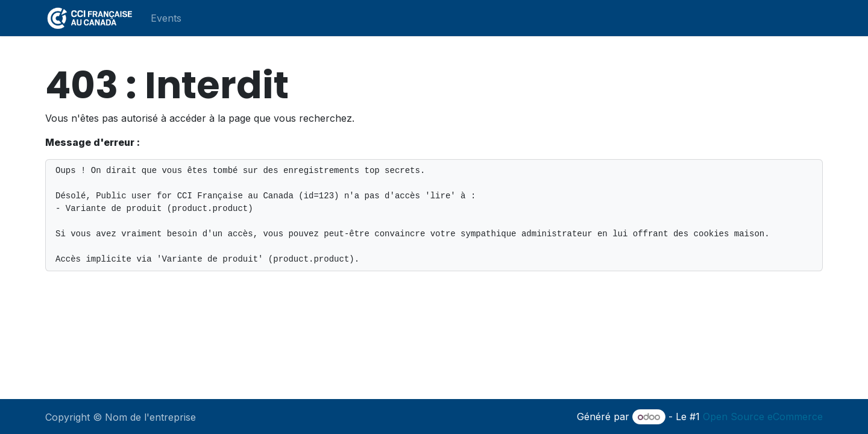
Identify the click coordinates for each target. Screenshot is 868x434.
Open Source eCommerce (763, 417)
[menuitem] (166, 18)
